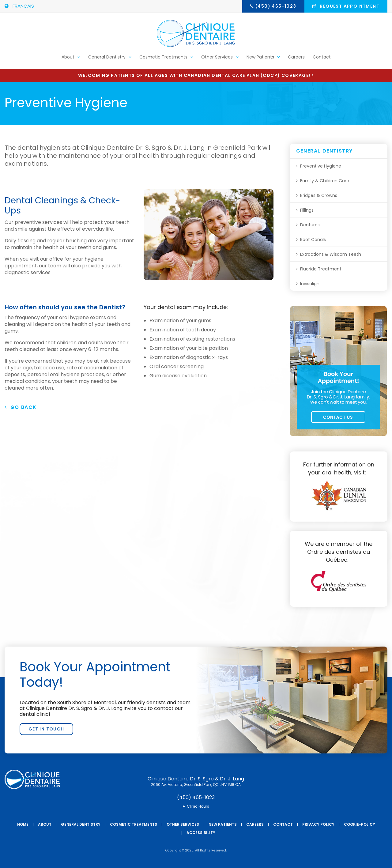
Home (23, 824)
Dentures (310, 225)
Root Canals (313, 240)
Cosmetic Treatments (163, 60)
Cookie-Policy (360, 824)
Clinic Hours (198, 806)
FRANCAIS (19, 6)
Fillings (307, 210)
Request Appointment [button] (349, 6)
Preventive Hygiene (321, 166)
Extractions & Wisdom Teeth (331, 254)
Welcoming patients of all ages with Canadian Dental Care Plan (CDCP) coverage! (194, 75)
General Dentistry (107, 60)
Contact (322, 60)
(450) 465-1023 (276, 6)
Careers (296, 60)
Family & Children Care (325, 181)
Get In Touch (46, 729)
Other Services (217, 60)
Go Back (21, 407)
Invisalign (310, 284)
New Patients (260, 60)
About (68, 60)
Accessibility (201, 833)
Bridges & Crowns (319, 195)
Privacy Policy (318, 824)
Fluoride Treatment (321, 269)
